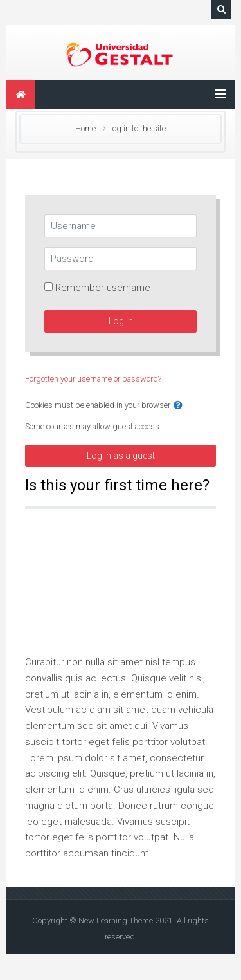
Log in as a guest (121, 456)
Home (85, 128)
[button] (178, 406)
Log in (121, 321)
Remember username (103, 288)
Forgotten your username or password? (93, 379)
